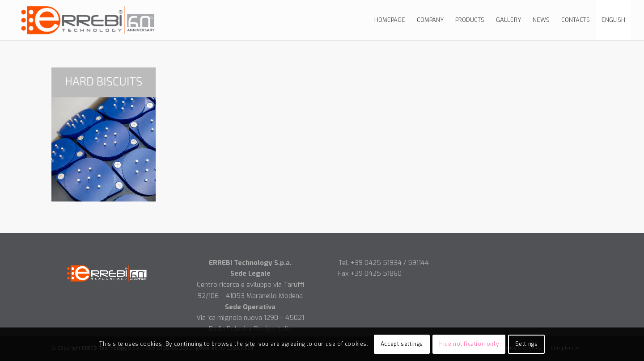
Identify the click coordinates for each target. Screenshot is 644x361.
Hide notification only (469, 344)
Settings (527, 344)
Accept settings (402, 344)
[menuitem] (390, 20)
